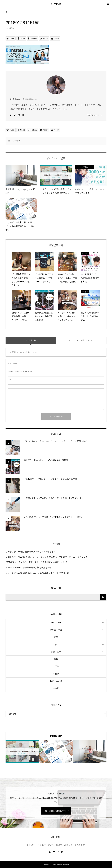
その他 (56, 674)
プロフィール (93, 115)
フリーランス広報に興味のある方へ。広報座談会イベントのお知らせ (37, 573)
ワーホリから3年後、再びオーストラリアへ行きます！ (31, 552)
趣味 (56, 659)
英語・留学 (56, 652)
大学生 (56, 666)
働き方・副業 (56, 630)
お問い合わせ (56, 681)
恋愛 (56, 637)
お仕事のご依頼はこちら (56, 811)
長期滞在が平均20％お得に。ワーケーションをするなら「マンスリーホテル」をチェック (47, 557)
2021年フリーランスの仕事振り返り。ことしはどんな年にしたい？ (36, 562)
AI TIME (56, 4)
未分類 (56, 688)
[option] (22, 752)
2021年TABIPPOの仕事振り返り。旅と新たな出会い (30, 567)
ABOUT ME (56, 623)
